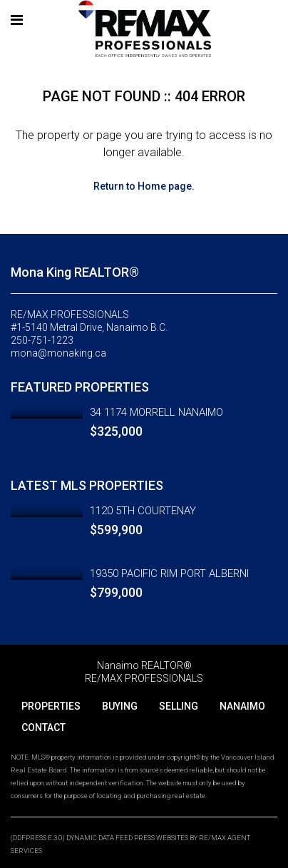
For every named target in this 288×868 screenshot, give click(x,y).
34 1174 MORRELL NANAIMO (156, 412)
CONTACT (43, 727)
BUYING (120, 706)
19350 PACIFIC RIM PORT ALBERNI (169, 573)
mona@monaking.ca (58, 353)
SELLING (179, 706)
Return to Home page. (144, 186)
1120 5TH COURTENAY (143, 511)
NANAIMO (242, 706)
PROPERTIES (51, 706)
